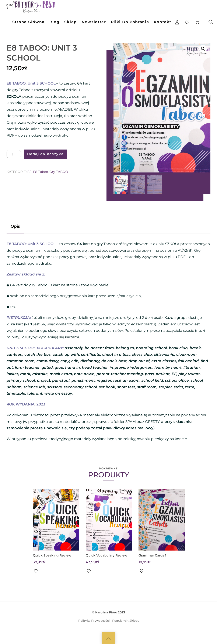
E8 (29, 172)
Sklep (71, 22)
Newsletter (94, 22)
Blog (55, 22)
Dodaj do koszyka (45, 154)
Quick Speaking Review (52, 555)
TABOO (62, 172)
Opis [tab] (15, 226)
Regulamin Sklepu (126, 621)
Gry (52, 172)
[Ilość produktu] (14, 154)
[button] (203, 49)
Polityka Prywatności (94, 621)
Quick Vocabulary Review (106, 555)
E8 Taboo (41, 172)
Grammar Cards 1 (152, 555)
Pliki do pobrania (130, 22)
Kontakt (162, 22)
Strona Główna (28, 22)
